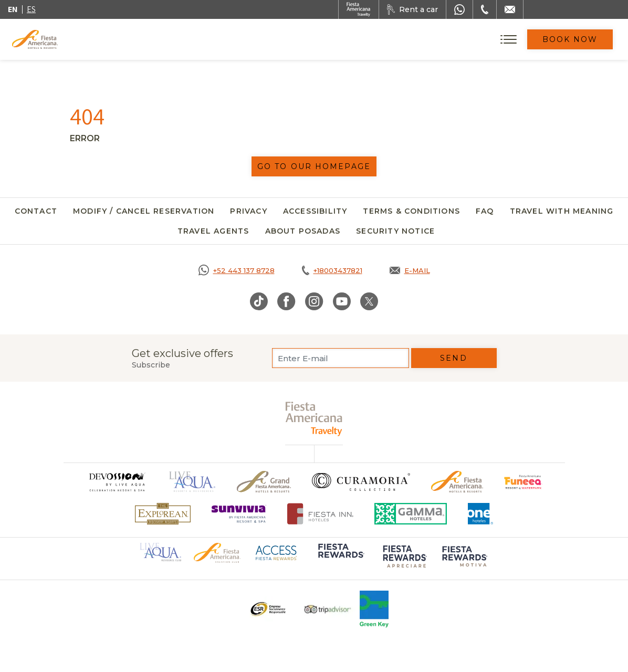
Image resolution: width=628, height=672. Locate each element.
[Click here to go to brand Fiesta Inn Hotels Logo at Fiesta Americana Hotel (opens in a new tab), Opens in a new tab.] (321, 514)
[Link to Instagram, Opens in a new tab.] (314, 301)
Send (453, 358)
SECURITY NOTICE (395, 231)
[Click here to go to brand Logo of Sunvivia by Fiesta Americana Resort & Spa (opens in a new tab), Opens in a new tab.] (239, 514)
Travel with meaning (562, 211)
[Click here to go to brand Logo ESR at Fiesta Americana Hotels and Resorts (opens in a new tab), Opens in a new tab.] (268, 609)
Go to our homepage (314, 166)
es (31, 9)
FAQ (485, 211)
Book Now (570, 39)
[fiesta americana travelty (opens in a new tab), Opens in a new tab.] (314, 419)
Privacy (248, 211)
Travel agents (213, 231)
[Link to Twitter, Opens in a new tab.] (369, 301)
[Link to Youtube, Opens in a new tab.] (342, 301)
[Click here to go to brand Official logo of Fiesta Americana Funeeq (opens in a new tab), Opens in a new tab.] (523, 482)
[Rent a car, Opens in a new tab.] (412, 9)
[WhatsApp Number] (459, 9)
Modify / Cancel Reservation (144, 211)
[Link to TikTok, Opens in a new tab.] (259, 301)
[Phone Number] (485, 9)
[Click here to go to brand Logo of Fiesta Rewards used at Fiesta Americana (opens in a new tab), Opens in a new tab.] (340, 558)
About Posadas (303, 231)
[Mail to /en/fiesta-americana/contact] (510, 9)
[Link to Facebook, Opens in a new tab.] (286, 301)
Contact (36, 211)
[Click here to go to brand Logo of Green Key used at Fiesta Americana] (374, 609)
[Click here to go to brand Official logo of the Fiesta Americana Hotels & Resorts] (457, 482)
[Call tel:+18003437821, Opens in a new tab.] (332, 270)
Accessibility (315, 211)
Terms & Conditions (411, 211)
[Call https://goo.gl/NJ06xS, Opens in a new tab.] (237, 270)
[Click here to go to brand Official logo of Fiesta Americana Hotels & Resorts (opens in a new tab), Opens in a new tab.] (217, 552)
